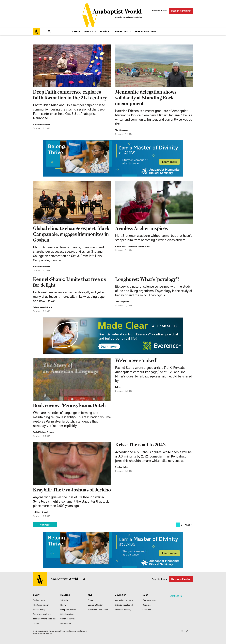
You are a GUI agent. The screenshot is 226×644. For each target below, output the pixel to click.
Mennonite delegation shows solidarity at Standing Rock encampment (146, 98)
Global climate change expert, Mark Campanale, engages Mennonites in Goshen (71, 235)
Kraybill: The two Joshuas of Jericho (72, 490)
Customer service (68, 619)
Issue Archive (66, 623)
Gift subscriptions (67, 614)
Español (105, 32)
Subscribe (156, 11)
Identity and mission (41, 605)
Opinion (90, 32)
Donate (91, 600)
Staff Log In (176, 596)
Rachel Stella (121, 246)
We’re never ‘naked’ (136, 361)
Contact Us (84, 631)
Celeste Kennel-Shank (43, 307)
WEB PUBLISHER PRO (46, 634)
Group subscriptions (68, 610)
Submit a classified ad (124, 605)
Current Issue (122, 32)
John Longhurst (122, 302)
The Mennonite (122, 130)
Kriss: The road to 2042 (140, 445)
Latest (76, 32)
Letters (118, 387)
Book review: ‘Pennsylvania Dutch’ (70, 406)
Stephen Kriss (121, 467)
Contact (36, 623)
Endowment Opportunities (98, 610)
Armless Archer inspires (141, 229)
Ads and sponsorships (124, 600)
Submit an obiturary (123, 610)
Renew (164, 11)
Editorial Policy (39, 610)
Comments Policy (75, 631)
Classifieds (147, 610)
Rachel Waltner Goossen (43, 432)
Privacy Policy (65, 631)
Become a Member (181, 11)
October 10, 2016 (42, 128)
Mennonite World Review (139, 246)
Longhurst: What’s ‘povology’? (147, 280)
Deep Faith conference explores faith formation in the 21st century (70, 95)
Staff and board (39, 600)
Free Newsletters (146, 32)
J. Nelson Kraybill (41, 512)
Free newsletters (149, 600)
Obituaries (147, 605)
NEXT (187, 525)
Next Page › (45, 525)
